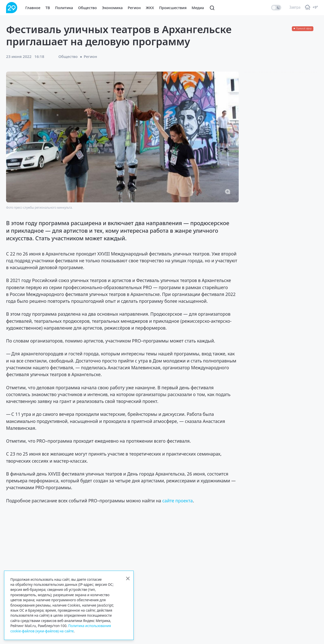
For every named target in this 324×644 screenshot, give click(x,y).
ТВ (48, 8)
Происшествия (173, 8)
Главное (33, 8)
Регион (134, 8)
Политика (64, 8)
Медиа (198, 8)
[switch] (276, 8)
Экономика (112, 8)
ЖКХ (150, 8)
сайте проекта (177, 501)
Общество (88, 8)
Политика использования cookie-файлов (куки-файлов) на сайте (61, 628)
